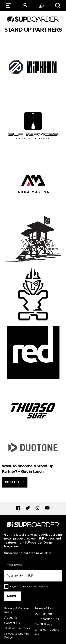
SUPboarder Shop (17, 628)
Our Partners (44, 614)
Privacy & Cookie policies (36, 587)
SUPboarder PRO (47, 619)
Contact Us (15, 482)
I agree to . (30, 587)
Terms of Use (44, 609)
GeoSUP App (44, 625)
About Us (11, 618)
